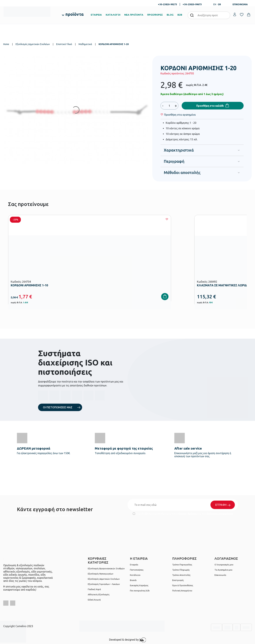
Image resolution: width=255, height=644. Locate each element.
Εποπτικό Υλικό (64, 44)
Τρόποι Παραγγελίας (182, 565)
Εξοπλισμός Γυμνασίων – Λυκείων (104, 584)
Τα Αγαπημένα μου (223, 570)
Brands (133, 580)
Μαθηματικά (85, 44)
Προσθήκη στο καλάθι (210, 106)
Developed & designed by (128, 640)
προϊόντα (74, 14)
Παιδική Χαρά (94, 589)
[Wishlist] (180, 115)
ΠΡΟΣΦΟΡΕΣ (155, 15)
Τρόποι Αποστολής (181, 575)
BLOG (170, 15)
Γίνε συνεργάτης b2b (140, 591)
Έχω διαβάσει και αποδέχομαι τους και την (183, 514)
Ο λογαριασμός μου (224, 565)
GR (219, 4)
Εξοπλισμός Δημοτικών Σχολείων (33, 44)
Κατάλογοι (135, 575)
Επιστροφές (178, 580)
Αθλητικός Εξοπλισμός (99, 594)
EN (215, 4)
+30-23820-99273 (167, 4)
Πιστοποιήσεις (137, 570)
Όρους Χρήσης (188, 514)
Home (6, 44)
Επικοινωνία (220, 575)
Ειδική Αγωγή (94, 600)
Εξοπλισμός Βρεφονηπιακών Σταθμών (106, 568)
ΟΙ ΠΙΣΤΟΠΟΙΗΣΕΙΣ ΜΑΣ (58, 407)
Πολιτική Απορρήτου (220, 514)
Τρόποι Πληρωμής (181, 570)
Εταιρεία (134, 565)
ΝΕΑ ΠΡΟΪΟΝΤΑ (134, 15)
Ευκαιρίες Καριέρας (139, 585)
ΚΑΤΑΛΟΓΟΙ (113, 15)
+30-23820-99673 (192, 4)
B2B (180, 15)
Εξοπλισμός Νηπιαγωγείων (101, 574)
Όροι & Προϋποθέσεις (183, 585)
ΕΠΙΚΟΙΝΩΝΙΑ (240, 4)
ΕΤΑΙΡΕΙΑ (96, 15)
